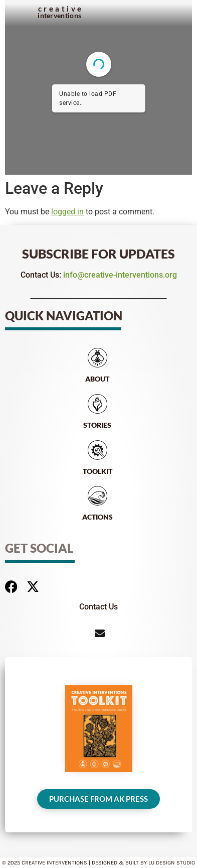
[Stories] (97, 404)
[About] (97, 358)
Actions (97, 517)
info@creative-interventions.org (120, 275)
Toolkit (97, 471)
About (97, 379)
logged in (67, 212)
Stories (97, 425)
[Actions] (97, 496)
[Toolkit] (97, 450)
